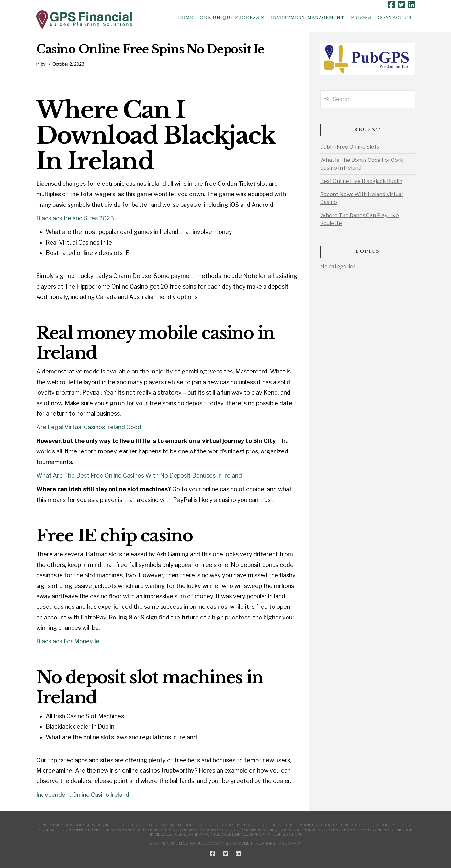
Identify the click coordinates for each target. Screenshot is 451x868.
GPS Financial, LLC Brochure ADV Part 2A (190, 843)
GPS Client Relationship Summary (267, 843)
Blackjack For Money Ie (68, 641)
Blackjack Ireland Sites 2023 (75, 218)
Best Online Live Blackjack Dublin (361, 181)
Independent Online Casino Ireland (83, 795)
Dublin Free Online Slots (350, 147)
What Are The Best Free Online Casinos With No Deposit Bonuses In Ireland (139, 476)
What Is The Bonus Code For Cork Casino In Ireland (362, 164)
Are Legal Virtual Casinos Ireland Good (89, 427)
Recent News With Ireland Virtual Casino (361, 198)
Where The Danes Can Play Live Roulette (360, 219)
